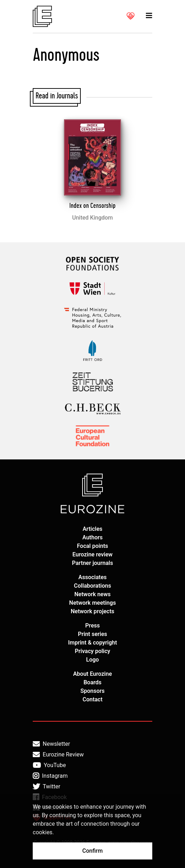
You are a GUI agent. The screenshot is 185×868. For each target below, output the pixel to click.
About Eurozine (92, 674)
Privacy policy (92, 651)
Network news (92, 594)
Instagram (50, 776)
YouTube (49, 765)
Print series (92, 634)
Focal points (92, 546)
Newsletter (51, 744)
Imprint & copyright (92, 643)
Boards (93, 682)
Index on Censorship (92, 206)
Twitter (46, 787)
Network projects (93, 611)
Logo (92, 660)
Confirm (92, 851)
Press (93, 626)
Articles (92, 529)
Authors (93, 537)
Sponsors (92, 691)
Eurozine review (93, 554)
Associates (92, 577)
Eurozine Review (58, 755)
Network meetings (92, 603)
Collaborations (92, 586)
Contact (92, 699)
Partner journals (92, 563)
